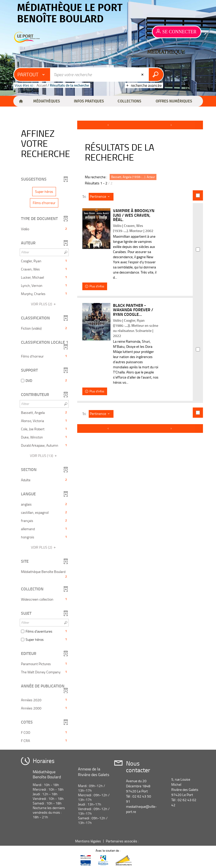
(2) (44, 304)
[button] (46, 101)
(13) (44, 456)
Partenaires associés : (123, 841)
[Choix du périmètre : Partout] (32, 75)
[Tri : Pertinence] (101, 197)
